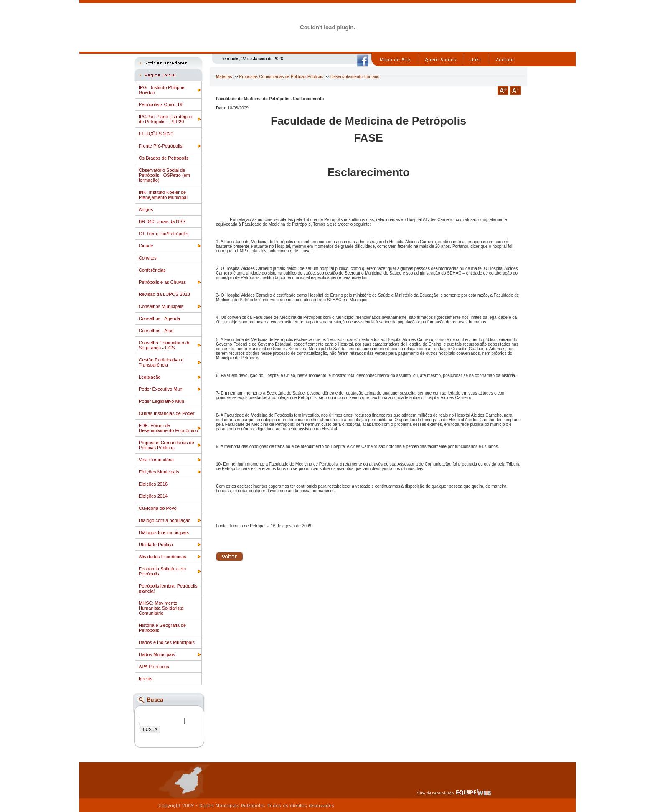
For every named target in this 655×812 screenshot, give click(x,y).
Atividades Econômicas (162, 557)
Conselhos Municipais (161, 306)
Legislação (150, 377)
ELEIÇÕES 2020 (156, 134)
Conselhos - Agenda (159, 318)
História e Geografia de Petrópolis (162, 628)
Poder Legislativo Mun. (162, 401)
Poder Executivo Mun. (161, 389)
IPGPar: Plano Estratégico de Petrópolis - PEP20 (165, 119)
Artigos (146, 209)
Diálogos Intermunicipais (164, 532)
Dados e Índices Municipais (167, 642)
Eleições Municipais (159, 472)
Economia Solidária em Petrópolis (162, 571)
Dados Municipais (157, 654)
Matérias (224, 77)
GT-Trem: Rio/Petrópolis (163, 234)
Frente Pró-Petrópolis (161, 146)
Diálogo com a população (165, 520)
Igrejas (146, 679)
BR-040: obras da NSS (162, 221)
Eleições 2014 (153, 496)
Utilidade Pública (156, 545)
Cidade (146, 246)
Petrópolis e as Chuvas (162, 282)
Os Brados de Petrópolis (164, 158)
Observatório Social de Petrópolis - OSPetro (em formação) (164, 175)
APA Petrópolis (154, 667)
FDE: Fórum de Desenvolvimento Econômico (168, 428)
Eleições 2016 (153, 484)
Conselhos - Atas (156, 331)
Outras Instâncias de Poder (166, 413)
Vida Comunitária (156, 460)
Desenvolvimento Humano (355, 77)
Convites (148, 258)
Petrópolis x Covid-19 (161, 104)
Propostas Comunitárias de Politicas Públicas (166, 445)
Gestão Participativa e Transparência (161, 362)
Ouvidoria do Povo (158, 508)
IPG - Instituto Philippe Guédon (161, 90)
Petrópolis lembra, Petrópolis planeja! (168, 588)
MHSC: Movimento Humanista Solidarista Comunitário (161, 608)
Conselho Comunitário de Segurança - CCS (165, 345)
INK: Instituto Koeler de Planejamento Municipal (163, 195)
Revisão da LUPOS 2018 (164, 294)
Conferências (152, 270)
